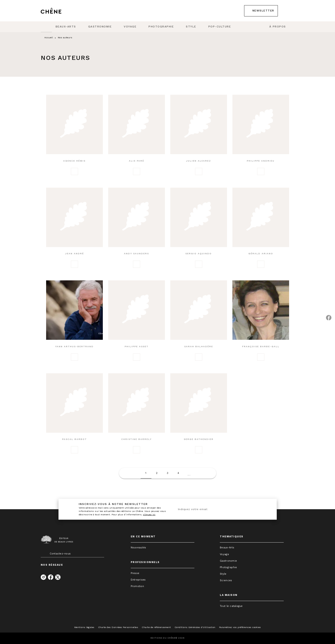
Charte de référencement (156, 627)
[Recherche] (289, 11)
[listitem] (43, 577)
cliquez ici (149, 514)
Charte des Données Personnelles (118, 627)
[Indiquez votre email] (217, 509)
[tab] (46, 27)
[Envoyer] (264, 509)
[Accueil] (60, 11)
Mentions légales (84, 627)
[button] (261, 11)
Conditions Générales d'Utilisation (195, 627)
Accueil (49, 37)
